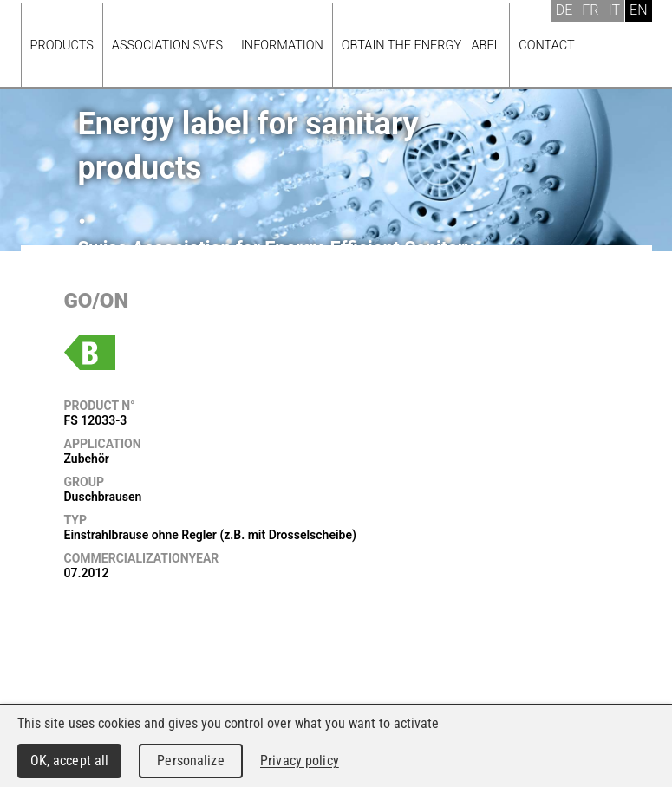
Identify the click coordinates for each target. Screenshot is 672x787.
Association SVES (167, 46)
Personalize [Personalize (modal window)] (190, 761)
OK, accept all (70, 761)
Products (62, 46)
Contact (546, 46)
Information (282, 46)
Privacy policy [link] (300, 761)
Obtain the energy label (421, 46)
